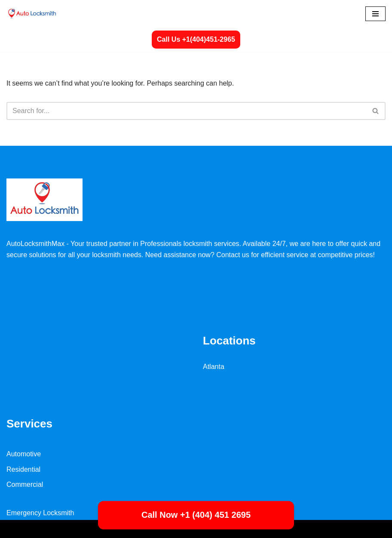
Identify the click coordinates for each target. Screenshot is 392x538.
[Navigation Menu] (375, 14)
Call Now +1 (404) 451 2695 (196, 515)
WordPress (83, 529)
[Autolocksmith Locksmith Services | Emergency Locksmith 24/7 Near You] (32, 14)
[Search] (186, 111)
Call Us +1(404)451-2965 (196, 39)
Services (29, 424)
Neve (14, 529)
